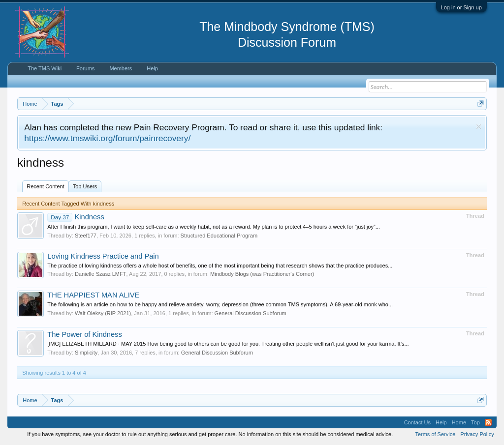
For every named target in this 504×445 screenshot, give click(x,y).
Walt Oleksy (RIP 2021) (103, 313)
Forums (85, 68)
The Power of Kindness (85, 334)
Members (121, 68)
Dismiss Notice (479, 127)
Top (475, 422)
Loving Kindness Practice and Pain (103, 256)
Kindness (76, 217)
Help (152, 68)
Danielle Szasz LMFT (101, 274)
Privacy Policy (477, 434)
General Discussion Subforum (251, 313)
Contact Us (417, 422)
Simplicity (86, 353)
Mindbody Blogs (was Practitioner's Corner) (262, 274)
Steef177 (86, 236)
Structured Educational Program (219, 236)
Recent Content (45, 186)
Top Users (85, 186)
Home (459, 422)
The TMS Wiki (45, 68)
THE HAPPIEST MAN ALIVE (93, 295)
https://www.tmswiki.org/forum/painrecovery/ (107, 138)
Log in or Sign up (461, 7)
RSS (488, 422)
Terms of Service (435, 434)
